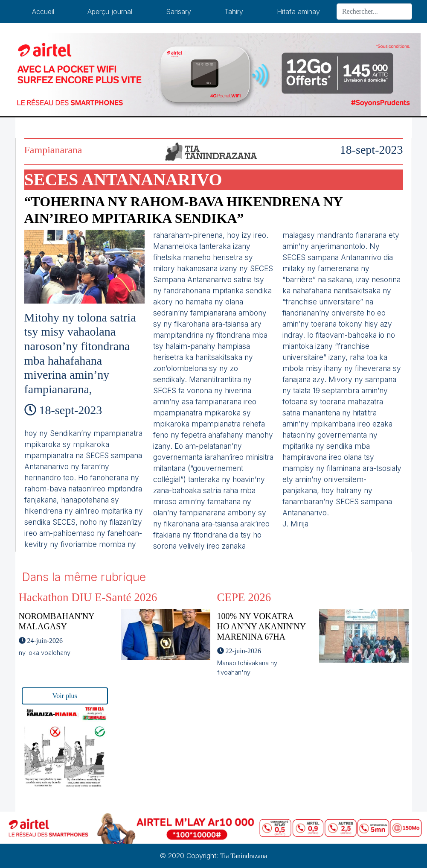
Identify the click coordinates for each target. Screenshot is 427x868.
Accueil (43, 12)
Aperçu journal (110, 12)
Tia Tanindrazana (244, 856)
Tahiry (234, 12)
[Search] (374, 12)
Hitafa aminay (298, 12)
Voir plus (65, 696)
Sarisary (179, 12)
